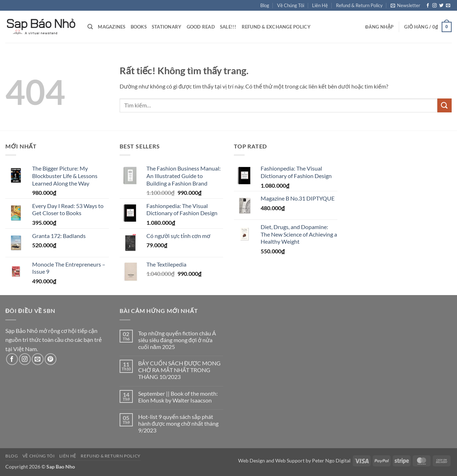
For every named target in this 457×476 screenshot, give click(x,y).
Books (139, 27)
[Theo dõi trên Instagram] (435, 6)
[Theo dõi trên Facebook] (428, 6)
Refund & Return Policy (359, 5)
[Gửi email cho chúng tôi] (448, 6)
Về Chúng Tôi (291, 5)
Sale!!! (228, 27)
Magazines (112, 27)
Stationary (167, 27)
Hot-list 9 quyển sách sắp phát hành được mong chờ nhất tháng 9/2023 (178, 423)
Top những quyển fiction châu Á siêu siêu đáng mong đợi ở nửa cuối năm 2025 (177, 340)
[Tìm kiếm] (90, 27)
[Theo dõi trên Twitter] (441, 6)
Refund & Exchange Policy (276, 27)
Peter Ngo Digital (331, 460)
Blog (265, 5)
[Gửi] (445, 105)
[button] (405, 5)
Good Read (201, 27)
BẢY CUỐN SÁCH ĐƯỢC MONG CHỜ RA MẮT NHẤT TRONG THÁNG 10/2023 (180, 370)
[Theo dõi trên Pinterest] (51, 359)
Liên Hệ (320, 5)
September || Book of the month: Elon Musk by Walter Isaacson (178, 397)
